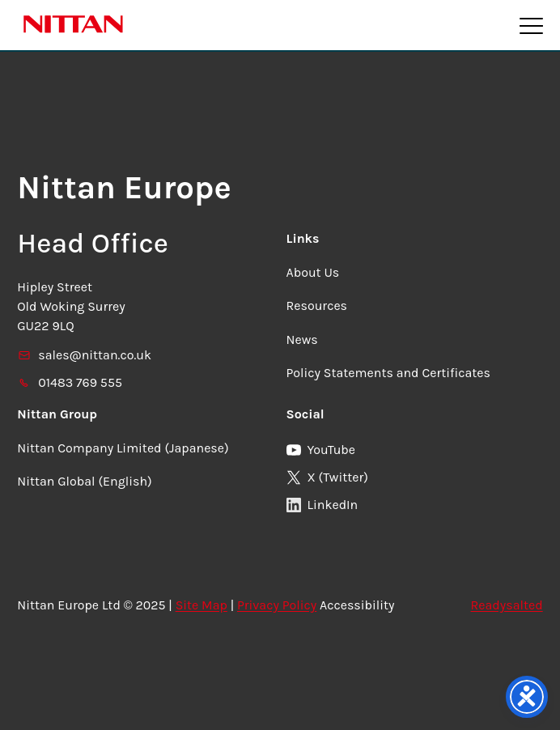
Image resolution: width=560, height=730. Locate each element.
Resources (317, 306)
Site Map (202, 605)
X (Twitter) (327, 477)
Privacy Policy (277, 605)
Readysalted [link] (507, 605)
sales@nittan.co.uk (84, 355)
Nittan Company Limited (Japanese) (123, 448)
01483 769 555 (70, 382)
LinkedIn (322, 505)
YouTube (321, 450)
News (302, 340)
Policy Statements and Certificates (388, 373)
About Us (313, 272)
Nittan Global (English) (84, 481)
